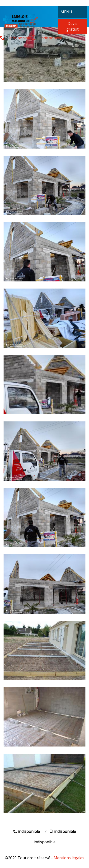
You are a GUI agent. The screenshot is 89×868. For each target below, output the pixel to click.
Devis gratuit (72, 26)
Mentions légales (69, 858)
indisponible (16, 38)
